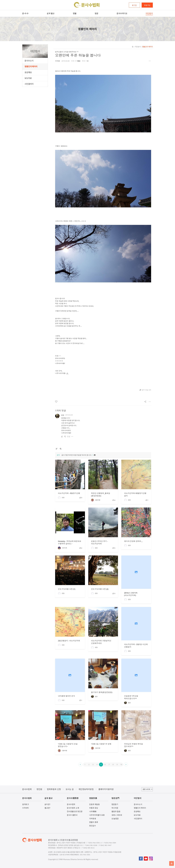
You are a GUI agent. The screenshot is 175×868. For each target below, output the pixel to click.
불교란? (47, 808)
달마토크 (26, 804)
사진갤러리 (29, 84)
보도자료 (28, 78)
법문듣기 (115, 804)
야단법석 (137, 47)
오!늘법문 (115, 819)
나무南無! (93, 811)
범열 (63, 415)
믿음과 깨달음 (94, 804)
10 (121, 764)
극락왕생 (93, 819)
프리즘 (57, 61)
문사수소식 (29, 61)
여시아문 (115, 808)
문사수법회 (71, 804)
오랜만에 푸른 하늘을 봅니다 (78, 55)
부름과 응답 (94, 808)
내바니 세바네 (117, 815)
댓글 (69, 436)
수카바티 (26, 808)
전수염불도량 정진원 (75, 811)
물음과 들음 (116, 811)
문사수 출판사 (72, 815)
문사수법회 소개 (73, 808)
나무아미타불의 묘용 (97, 815)
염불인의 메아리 (31, 66)
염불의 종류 (94, 822)
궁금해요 (28, 72)
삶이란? (47, 804)
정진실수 (93, 826)
